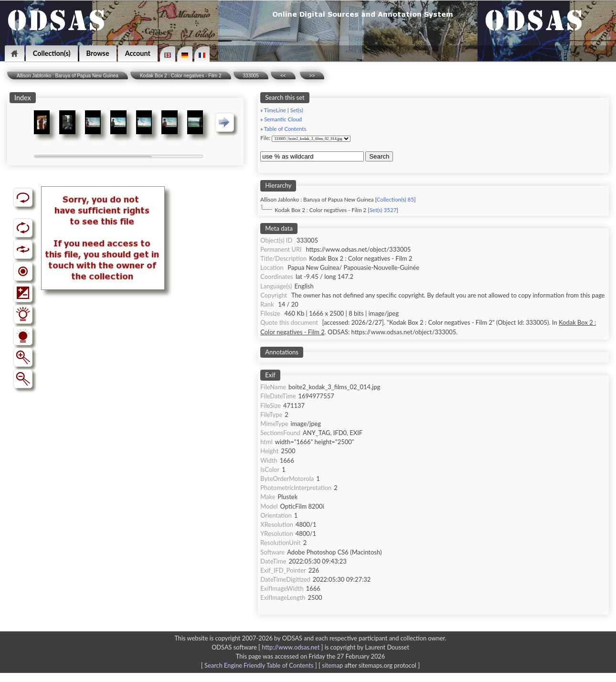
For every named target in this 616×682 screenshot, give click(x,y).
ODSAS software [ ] (268, 647)
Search (379, 156)
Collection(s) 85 (395, 199)
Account (138, 53)
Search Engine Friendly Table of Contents (259, 665)
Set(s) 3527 (383, 210)
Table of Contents (285, 129)
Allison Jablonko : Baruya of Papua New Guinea (68, 76)
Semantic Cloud (283, 119)
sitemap (332, 665)
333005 (251, 76)
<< (283, 76)
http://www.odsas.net (291, 647)
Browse (98, 53)
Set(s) (297, 110)
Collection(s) (52, 53)
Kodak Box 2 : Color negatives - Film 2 (181, 76)
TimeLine (275, 110)
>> (312, 76)
